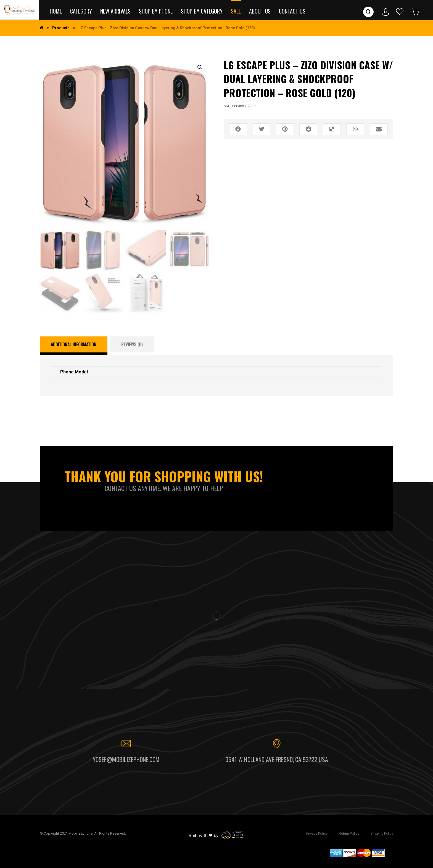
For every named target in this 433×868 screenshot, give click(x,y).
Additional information (74, 344)
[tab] (74, 346)
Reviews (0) (132, 344)
